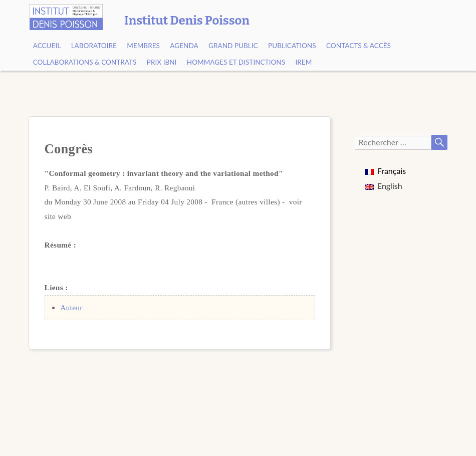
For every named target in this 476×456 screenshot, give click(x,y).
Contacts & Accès (359, 46)
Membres (143, 46)
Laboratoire (94, 46)
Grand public (233, 46)
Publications (292, 46)
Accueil (47, 46)
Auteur (71, 307)
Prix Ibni (162, 62)
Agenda (184, 46)
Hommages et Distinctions (236, 62)
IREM (304, 62)
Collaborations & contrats (85, 62)
